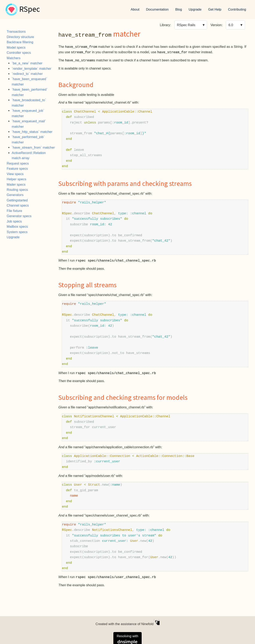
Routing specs (17, 190)
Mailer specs (16, 185)
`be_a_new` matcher (27, 63)
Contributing (237, 9)
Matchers (14, 58)
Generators (15, 195)
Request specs (18, 163)
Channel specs (18, 205)
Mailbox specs (17, 227)
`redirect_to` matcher (27, 74)
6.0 (231, 25)
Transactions (16, 32)
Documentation (157, 9)
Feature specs (17, 169)
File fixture (14, 211)
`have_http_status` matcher (32, 132)
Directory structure (20, 37)
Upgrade (195, 9)
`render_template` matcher (32, 69)
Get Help (215, 9)
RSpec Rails (186, 25)
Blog (179, 9)
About (135, 9)
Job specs (14, 221)
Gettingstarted (17, 200)
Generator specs (19, 216)
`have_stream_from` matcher (33, 148)
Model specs (16, 48)
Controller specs (19, 53)
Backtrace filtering (20, 42)
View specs (15, 174)
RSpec (29, 10)
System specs (17, 232)
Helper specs (17, 179)
